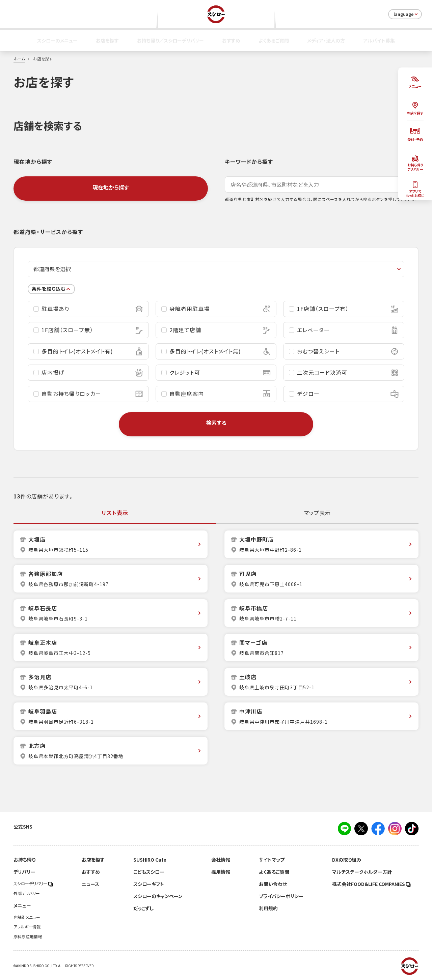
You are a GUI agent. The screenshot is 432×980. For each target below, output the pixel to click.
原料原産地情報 (28, 936)
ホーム (19, 59)
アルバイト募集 (379, 40)
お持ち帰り (24, 860)
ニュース (90, 884)
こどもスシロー (149, 872)
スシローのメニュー (57, 40)
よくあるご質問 (274, 40)
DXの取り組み (347, 860)
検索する (216, 423)
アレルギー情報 (27, 927)
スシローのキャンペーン (158, 896)
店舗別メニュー (27, 917)
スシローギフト (149, 884)
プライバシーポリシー (281, 896)
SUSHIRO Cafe (150, 860)
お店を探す (107, 40)
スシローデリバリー (33, 884)
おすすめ (231, 40)
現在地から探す (111, 187)
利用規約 (268, 908)
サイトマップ (272, 860)
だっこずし (143, 908)
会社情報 (221, 860)
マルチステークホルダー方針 (362, 872)
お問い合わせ (273, 884)
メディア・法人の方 (326, 40)
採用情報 (221, 872)
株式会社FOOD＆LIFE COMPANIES (371, 884)
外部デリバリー (27, 893)
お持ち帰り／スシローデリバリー (170, 40)
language (406, 14)
